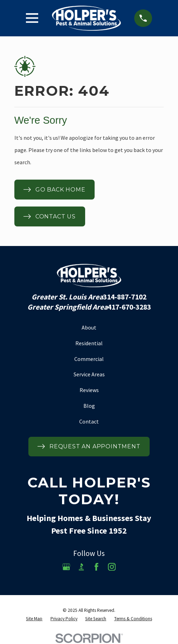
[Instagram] (112, 567)
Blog (89, 406)
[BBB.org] (81, 567)
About (89, 327)
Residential (89, 343)
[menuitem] (34, 619)
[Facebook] (96, 567)
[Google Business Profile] (66, 567)
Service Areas (89, 374)
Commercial (89, 359)
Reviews (89, 390)
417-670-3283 (129, 307)
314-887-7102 (125, 297)
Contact (89, 421)
